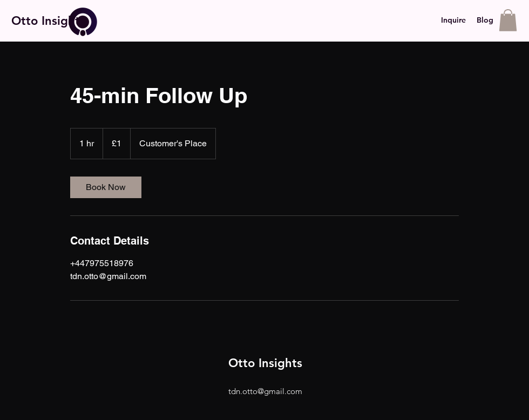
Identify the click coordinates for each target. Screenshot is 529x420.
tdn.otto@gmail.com (265, 391)
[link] (106, 187)
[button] (508, 20)
